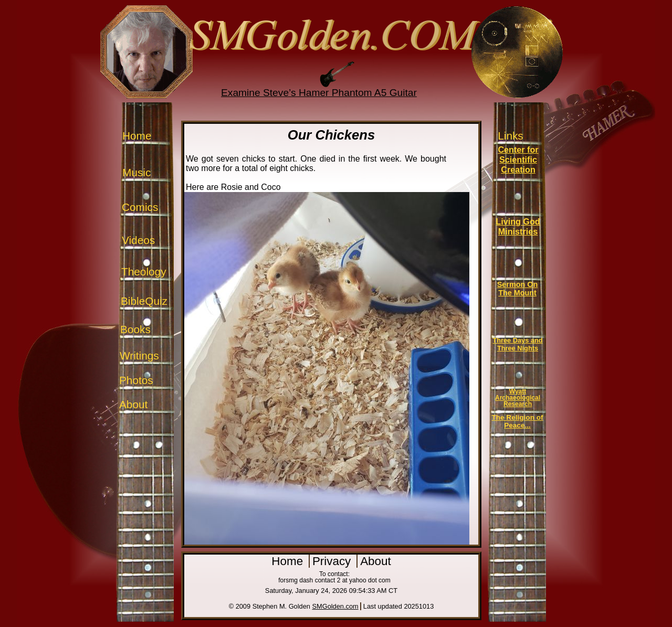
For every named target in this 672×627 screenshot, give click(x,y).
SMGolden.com (335, 606)
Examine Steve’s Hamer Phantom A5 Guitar (319, 93)
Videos (138, 240)
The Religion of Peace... (517, 421)
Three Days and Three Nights (517, 344)
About (133, 404)
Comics (140, 207)
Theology (144, 272)
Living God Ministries (518, 226)
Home (137, 136)
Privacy (333, 561)
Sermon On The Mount (518, 289)
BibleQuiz (144, 301)
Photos (136, 380)
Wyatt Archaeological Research (518, 398)
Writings (139, 355)
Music (136, 172)
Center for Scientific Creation (518, 160)
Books (135, 329)
